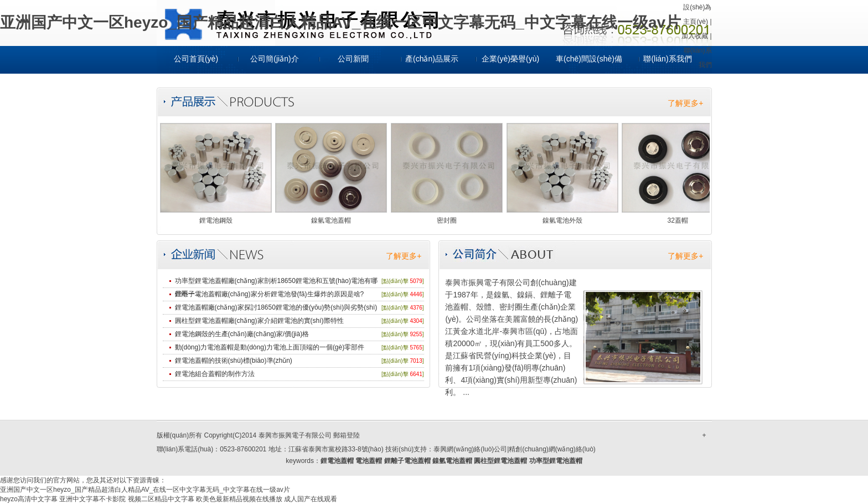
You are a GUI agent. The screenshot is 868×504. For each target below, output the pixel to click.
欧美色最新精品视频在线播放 (239, 499)
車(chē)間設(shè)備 (589, 59)
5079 (416, 281)
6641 (416, 374)
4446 (416, 294)
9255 (416, 334)
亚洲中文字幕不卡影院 (92, 499)
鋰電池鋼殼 (216, 220)
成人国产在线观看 (311, 499)
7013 (416, 361)
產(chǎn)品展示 (432, 59)
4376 (416, 308)
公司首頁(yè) (196, 59)
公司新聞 (353, 59)
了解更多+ (685, 103)
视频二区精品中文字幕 (161, 499)
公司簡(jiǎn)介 (274, 59)
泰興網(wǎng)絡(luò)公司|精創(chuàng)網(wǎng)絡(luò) (515, 449)
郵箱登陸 (347, 435)
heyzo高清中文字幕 (29, 499)
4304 (416, 321)
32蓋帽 (678, 220)
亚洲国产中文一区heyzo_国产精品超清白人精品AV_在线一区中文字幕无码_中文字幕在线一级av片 (340, 22)
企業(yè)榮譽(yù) (510, 59)
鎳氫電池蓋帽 (331, 220)
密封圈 (447, 220)
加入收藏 (695, 36)
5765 (416, 348)
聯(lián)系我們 (667, 59)
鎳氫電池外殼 (562, 220)
